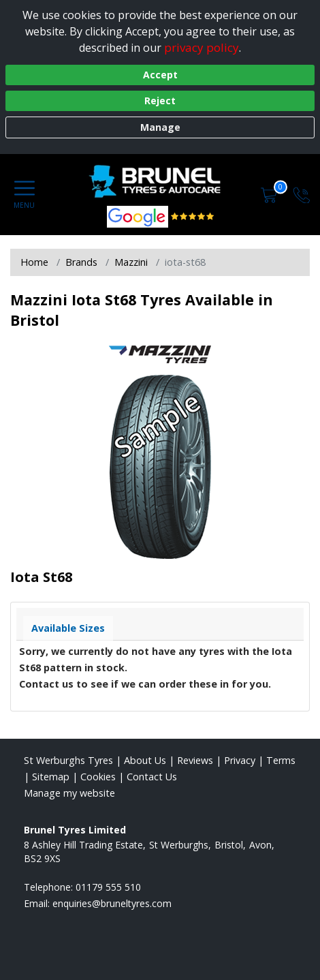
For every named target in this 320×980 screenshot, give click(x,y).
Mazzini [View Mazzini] (131, 262)
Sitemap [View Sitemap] (51, 777)
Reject (160, 101)
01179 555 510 (108, 887)
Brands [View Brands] (81, 262)
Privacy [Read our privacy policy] (240, 760)
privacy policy (202, 47)
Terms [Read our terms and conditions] (281, 760)
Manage (160, 127)
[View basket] (270, 194)
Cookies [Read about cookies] (98, 777)
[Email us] (112, 903)
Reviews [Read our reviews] (195, 760)
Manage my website (69, 793)
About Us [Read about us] (145, 760)
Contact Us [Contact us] (152, 777)
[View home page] (161, 181)
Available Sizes (68, 628)
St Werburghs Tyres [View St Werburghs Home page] (68, 760)
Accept (160, 75)
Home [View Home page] (34, 262)
